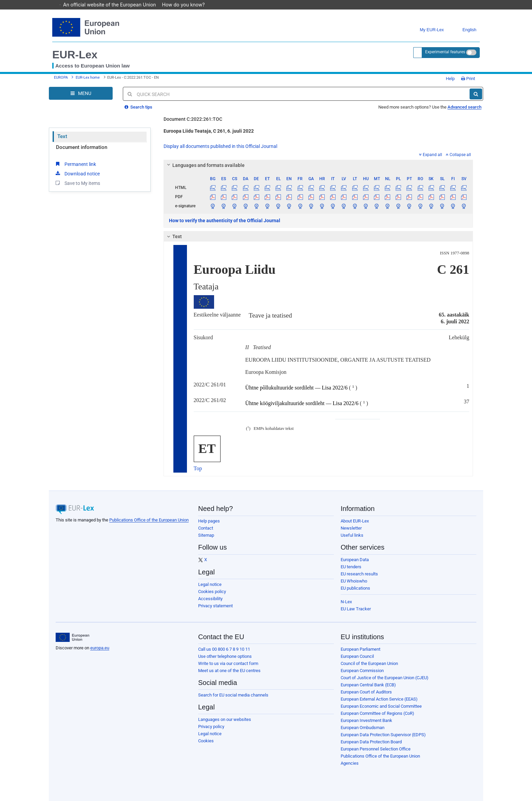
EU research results (359, 574)
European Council (357, 656)
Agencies (350, 763)
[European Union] (72, 637)
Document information (82, 147)
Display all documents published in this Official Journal (220, 146)
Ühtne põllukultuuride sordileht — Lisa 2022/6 (297, 388)
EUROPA (61, 78)
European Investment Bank (366, 720)
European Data (355, 560)
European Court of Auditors (366, 692)
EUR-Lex (75, 55)
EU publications (355, 588)
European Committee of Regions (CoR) (377, 713)
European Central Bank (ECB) (368, 685)
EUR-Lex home (88, 78)
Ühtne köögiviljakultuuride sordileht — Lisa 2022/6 (302, 404)
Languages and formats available (205, 165)
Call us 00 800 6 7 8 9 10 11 (224, 649)
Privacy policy (211, 727)
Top (198, 468)
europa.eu (100, 648)
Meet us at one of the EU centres (229, 671)
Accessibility (210, 599)
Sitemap (206, 535)
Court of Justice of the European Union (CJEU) (385, 678)
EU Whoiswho (354, 581)
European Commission (362, 671)
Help (448, 79)
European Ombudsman (363, 728)
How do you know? (187, 5)
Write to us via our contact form (228, 663)
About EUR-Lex (355, 521)
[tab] (318, 165)
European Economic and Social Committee (381, 706)
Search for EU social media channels (233, 695)
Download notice (77, 173)
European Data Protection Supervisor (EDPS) (383, 735)
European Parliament (360, 649)
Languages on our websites (225, 719)
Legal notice (210, 584)
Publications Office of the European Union (149, 520)
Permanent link (75, 164)
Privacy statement (215, 606)
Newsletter (351, 528)
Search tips (138, 107)
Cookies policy (212, 592)
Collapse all (458, 155)
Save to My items (77, 183)
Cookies (206, 741)
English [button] (464, 30)
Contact (206, 528)
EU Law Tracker (356, 609)
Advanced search (464, 107)
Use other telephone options (225, 656)
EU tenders (351, 567)
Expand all (431, 155)
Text (62, 136)
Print (468, 79)
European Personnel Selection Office (376, 749)
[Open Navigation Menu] (81, 93)
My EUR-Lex (427, 30)
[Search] (476, 94)
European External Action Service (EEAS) (379, 699)
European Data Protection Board (371, 742)
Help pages (209, 521)
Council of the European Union (369, 663)
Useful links (352, 535)
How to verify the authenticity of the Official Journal (225, 221)
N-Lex (346, 602)
